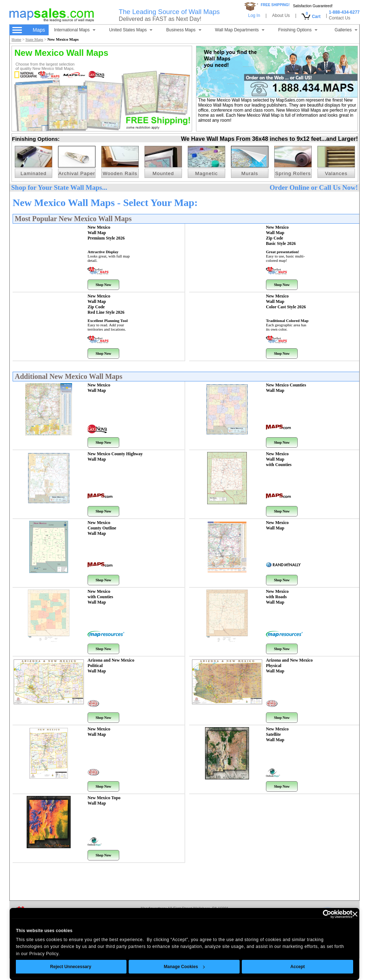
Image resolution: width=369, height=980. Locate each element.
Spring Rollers (293, 173)
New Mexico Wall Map (99, 388)
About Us (281, 15)
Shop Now (103, 285)
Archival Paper (77, 173)
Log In (254, 15)
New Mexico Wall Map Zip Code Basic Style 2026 (281, 235)
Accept (298, 967)
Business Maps (184, 30)
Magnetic (207, 173)
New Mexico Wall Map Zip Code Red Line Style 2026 (106, 304)
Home (16, 39)
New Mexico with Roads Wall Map (277, 597)
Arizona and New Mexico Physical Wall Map (289, 666)
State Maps (34, 39)
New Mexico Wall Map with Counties (279, 459)
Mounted (163, 173)
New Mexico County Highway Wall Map (115, 457)
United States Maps (131, 30)
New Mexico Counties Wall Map (286, 388)
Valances (336, 173)
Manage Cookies (184, 967)
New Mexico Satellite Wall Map (277, 734)
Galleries (346, 30)
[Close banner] (355, 914)
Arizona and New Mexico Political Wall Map (111, 666)
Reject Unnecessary (71, 967)
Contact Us (340, 18)
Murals (250, 173)
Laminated (34, 173)
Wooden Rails (120, 173)
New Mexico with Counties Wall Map (100, 597)
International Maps (75, 30)
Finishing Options (298, 30)
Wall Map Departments (240, 30)
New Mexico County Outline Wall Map (102, 528)
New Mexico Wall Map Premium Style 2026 (106, 233)
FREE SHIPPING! (275, 5)
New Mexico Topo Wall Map (104, 800)
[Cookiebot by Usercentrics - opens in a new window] (321, 914)
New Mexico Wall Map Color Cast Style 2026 (286, 301)
